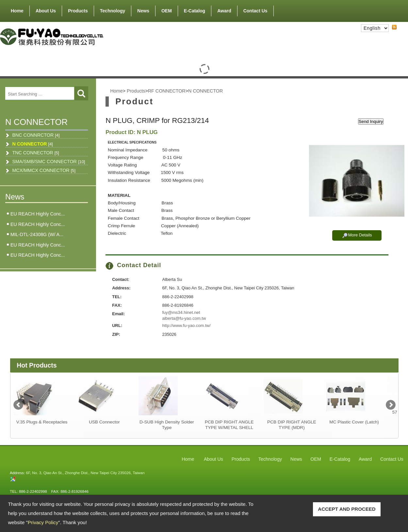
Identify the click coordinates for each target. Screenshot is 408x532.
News (143, 11)
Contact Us (255, 11)
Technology (113, 11)
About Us (46, 9)
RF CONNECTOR (167, 91)
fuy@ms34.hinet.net (181, 312)
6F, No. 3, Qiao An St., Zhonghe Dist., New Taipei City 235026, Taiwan (85, 473)
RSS (389, 33)
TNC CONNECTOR (36, 153)
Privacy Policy (43, 522)
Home (17, 11)
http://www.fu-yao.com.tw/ (186, 326)
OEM (167, 11)
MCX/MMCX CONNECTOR (44, 170)
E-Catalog (195, 11)
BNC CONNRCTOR (36, 135)
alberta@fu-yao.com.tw (184, 318)
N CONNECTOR (32, 144)
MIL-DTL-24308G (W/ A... (37, 234)
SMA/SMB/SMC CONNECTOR (49, 162)
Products (78, 9)
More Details (360, 235)
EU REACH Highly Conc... (38, 214)
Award (224, 11)
